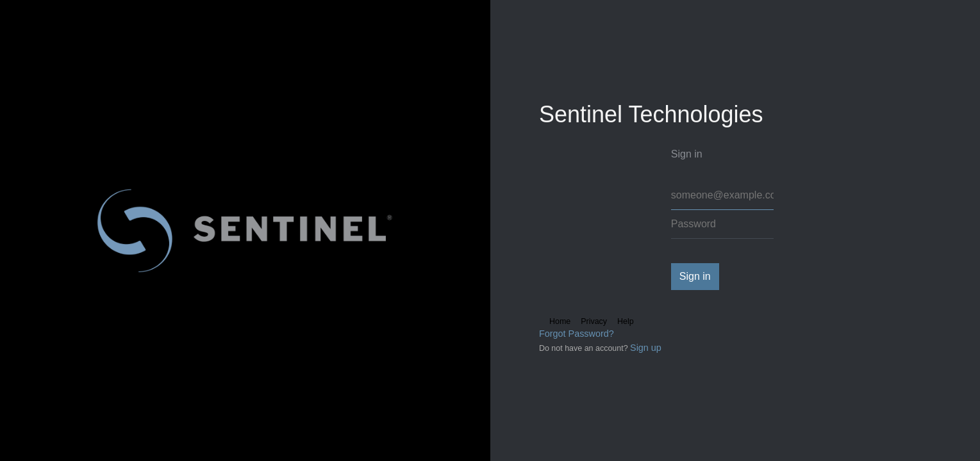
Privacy (594, 321)
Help (626, 321)
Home (560, 321)
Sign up (646, 348)
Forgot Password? (577, 334)
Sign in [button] (695, 276)
